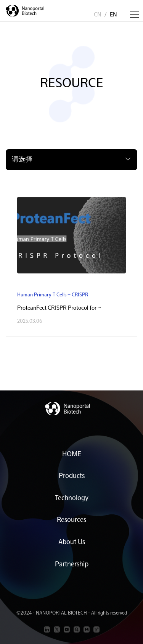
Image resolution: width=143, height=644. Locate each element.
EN (113, 14)
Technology (72, 498)
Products (72, 476)
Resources (71, 520)
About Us (72, 542)
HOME (72, 454)
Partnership (72, 564)
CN (98, 14)
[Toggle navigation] (135, 14)
